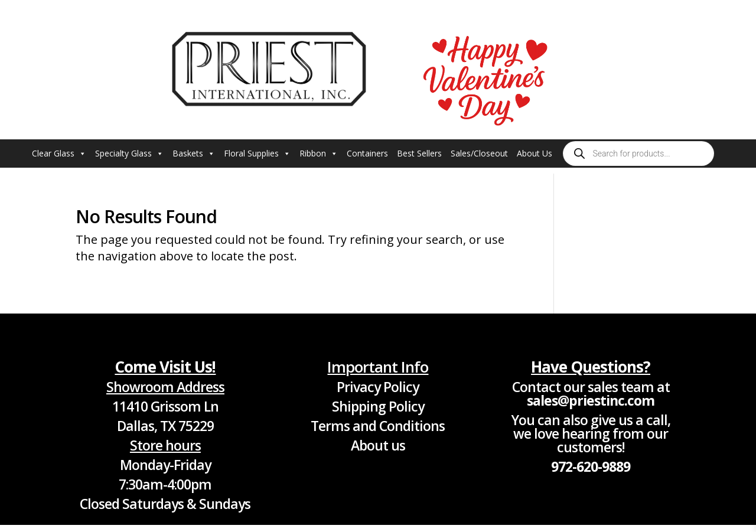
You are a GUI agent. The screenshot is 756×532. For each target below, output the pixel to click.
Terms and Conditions (378, 426)
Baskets (194, 154)
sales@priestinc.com (591, 400)
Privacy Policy (378, 387)
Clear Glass (59, 154)
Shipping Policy (378, 406)
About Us (535, 153)
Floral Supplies (257, 154)
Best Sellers (419, 153)
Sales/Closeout (479, 153)
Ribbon (319, 154)
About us (378, 445)
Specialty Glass (129, 154)
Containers (367, 153)
